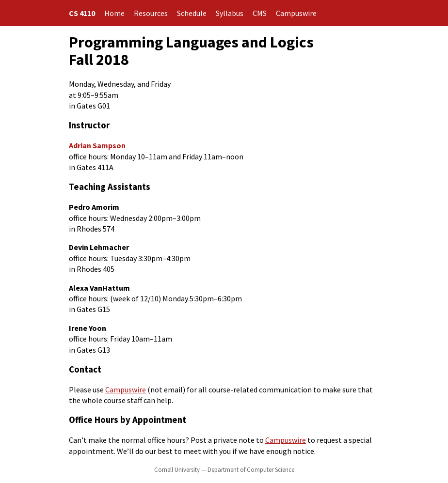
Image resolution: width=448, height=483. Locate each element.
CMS (260, 13)
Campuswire (296, 13)
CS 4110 (82, 13)
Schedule (192, 13)
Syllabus (230, 13)
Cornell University (177, 469)
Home (114, 13)
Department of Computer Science (251, 469)
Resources (151, 13)
